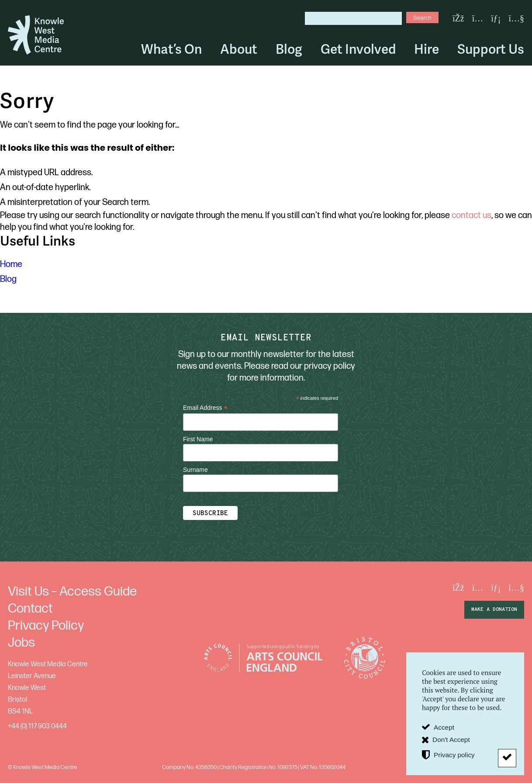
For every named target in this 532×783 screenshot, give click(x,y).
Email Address (205, 408)
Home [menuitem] (11, 264)
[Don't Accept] (507, 758)
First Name (198, 439)
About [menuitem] (239, 50)
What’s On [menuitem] (171, 50)
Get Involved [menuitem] (358, 50)
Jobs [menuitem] (21, 643)
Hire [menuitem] (427, 50)
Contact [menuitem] (30, 609)
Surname (195, 470)
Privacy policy (454, 755)
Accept (444, 727)
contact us (472, 215)
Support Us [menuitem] (491, 50)
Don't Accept (451, 740)
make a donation (494, 610)
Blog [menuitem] (289, 50)
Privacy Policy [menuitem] (46, 626)
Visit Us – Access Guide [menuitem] (72, 592)
